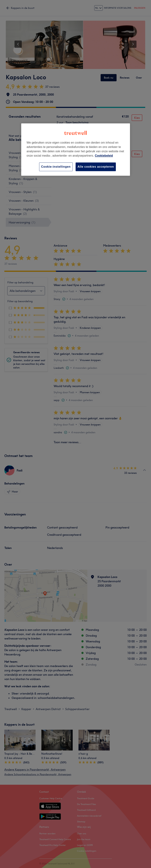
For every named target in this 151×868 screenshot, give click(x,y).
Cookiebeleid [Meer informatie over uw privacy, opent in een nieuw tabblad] (104, 156)
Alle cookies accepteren (96, 167)
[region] (76, 149)
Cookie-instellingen (56, 167)
